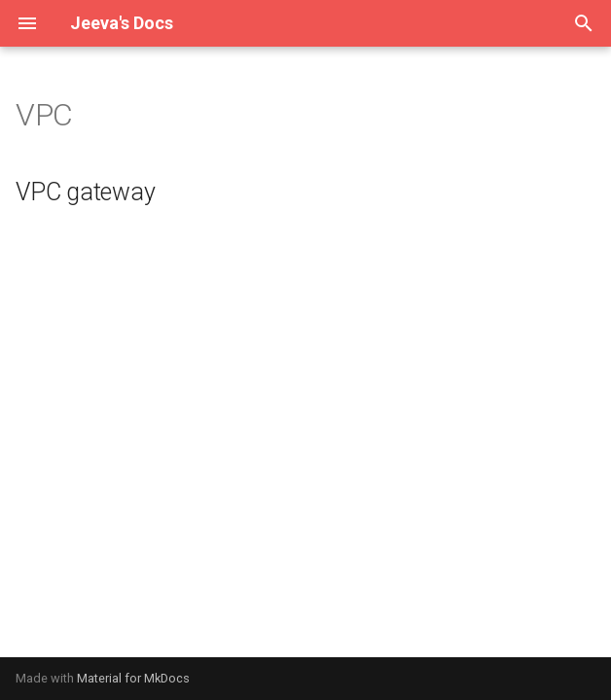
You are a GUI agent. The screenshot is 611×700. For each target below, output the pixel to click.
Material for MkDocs (133, 678)
